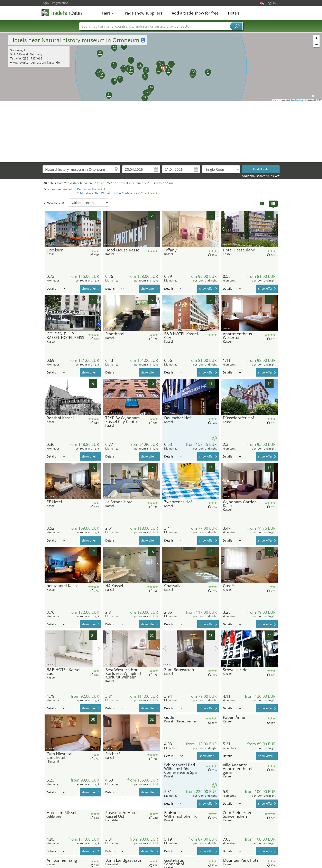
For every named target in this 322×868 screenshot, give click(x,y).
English (272, 3)
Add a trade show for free (195, 13)
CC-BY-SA (318, 100)
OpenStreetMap (297, 100)
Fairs (108, 13)
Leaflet (277, 100)
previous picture (47, 229)
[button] (156, 68)
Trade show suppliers (143, 13)
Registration (60, 3)
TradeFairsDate (62, 13)
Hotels (234, 13)
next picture (99, 229)
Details (56, 289)
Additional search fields (258, 176)
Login (45, 3)
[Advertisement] (161, 132)
